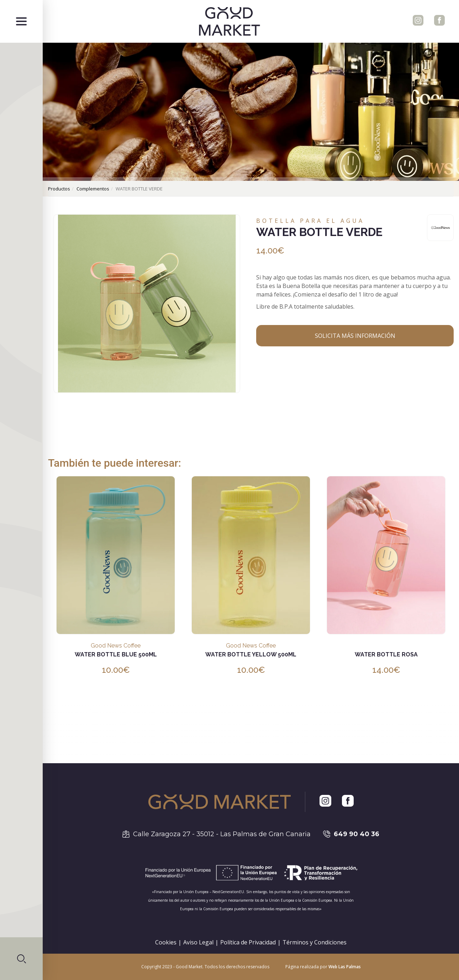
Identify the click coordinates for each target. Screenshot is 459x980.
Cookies (166, 942)
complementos (93, 189)
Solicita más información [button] (355, 336)
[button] (21, 959)
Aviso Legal (198, 942)
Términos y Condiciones (315, 942)
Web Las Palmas (345, 967)
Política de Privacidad (248, 942)
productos (59, 189)
